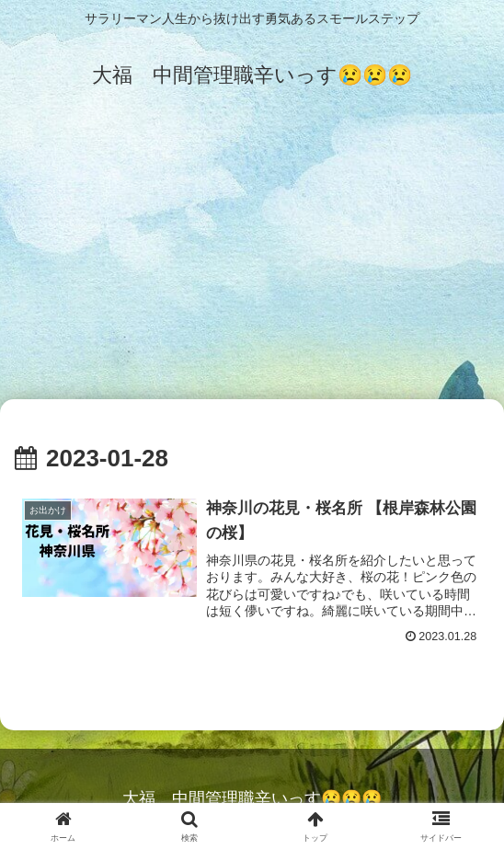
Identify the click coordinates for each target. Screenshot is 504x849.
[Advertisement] (252, 259)
